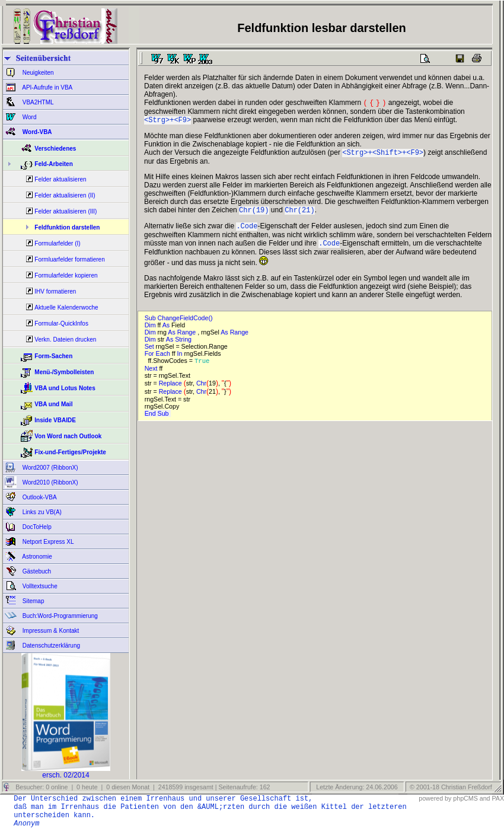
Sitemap (32, 601)
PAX (498, 798)
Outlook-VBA (39, 497)
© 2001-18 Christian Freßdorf (451, 787)
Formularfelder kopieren (66, 275)
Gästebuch (36, 571)
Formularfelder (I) (57, 243)
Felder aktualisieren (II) (65, 195)
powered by (435, 798)
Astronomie (36, 557)
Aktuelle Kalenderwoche (66, 307)
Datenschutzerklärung (50, 646)
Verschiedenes (55, 149)
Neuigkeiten (37, 73)
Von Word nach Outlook (68, 436)
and (485, 798)
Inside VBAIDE (55, 420)
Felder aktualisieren (60, 179)
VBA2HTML (37, 102)
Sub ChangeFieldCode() (181, 325)
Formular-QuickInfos (61, 324)
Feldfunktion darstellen (67, 227)
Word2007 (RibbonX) (50, 468)
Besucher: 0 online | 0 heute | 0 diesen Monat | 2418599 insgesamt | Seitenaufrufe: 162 (142, 787)
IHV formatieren (55, 291)
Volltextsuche (39, 586)
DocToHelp (36, 527)
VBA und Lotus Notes (65, 388)
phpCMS (465, 798)
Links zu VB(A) (41, 512)
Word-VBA (36, 132)
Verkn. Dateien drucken (65, 340)
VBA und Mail (53, 404)
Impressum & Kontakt (50, 631)
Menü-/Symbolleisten (64, 372)
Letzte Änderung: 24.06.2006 (356, 787)
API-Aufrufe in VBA (47, 87)
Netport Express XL (47, 542)
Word (29, 117)
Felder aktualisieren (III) (66, 211)
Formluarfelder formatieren (69, 259)
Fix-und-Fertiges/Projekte (70, 452)
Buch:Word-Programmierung (59, 616)
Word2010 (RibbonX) (50, 482)
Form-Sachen (53, 356)
